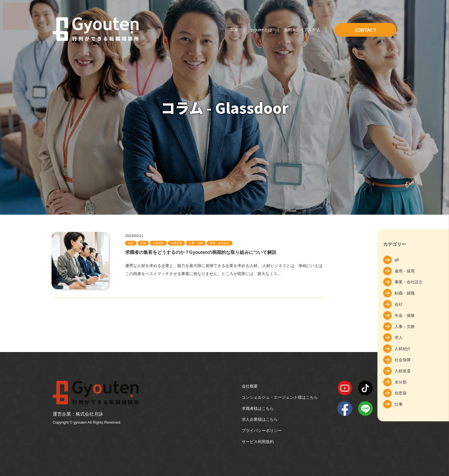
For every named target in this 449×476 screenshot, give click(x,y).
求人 (399, 337)
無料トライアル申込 (302, 30)
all (397, 260)
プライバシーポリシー (262, 430)
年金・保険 (405, 315)
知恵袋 (401, 393)
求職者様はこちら (258, 408)
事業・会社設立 (409, 282)
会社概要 (250, 386)
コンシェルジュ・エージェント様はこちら (280, 397)
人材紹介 (403, 349)
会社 (399, 304)
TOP (234, 30)
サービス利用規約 (258, 442)
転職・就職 (405, 293)
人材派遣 (403, 371)
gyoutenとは (261, 30)
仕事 (399, 404)
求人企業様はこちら (260, 419)
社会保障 (403, 360)
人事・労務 (405, 327)
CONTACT (366, 30)
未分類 (401, 382)
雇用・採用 (405, 271)
